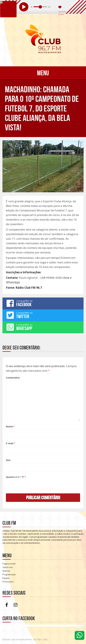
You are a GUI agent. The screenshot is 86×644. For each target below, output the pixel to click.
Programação (9, 574)
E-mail (11, 443)
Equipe (6, 578)
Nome (10, 426)
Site (8, 460)
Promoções (8, 582)
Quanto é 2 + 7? (16, 477)
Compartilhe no (43, 303)
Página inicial (9, 564)
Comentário (13, 378)
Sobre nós (8, 567)
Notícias (6, 571)
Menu (43, 73)
